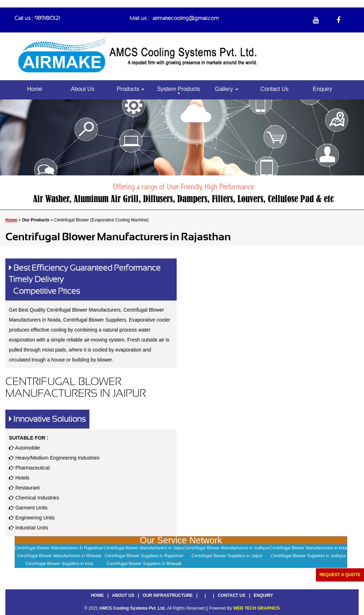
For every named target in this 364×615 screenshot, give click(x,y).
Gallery (226, 89)
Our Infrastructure (168, 595)
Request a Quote (340, 575)
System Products (179, 90)
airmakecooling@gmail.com (186, 18)
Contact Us (274, 89)
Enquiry (322, 89)
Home (35, 89)
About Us (83, 89)
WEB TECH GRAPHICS (257, 608)
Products (131, 89)
